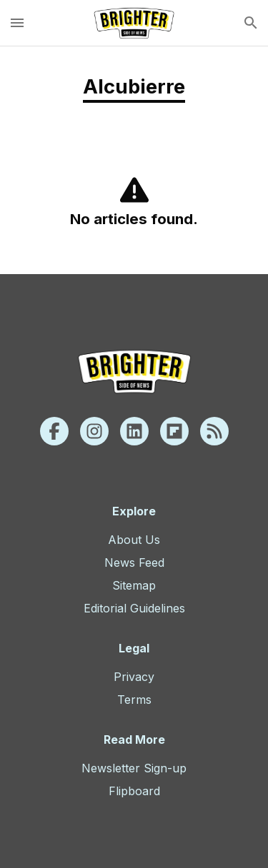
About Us (134, 540)
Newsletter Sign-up (134, 768)
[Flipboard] (174, 431)
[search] (251, 23)
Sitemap (134, 585)
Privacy (134, 677)
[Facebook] (54, 431)
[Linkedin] (134, 431)
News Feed (134, 562)
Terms (134, 700)
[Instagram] (94, 431)
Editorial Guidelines (134, 608)
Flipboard (134, 791)
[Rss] (214, 431)
